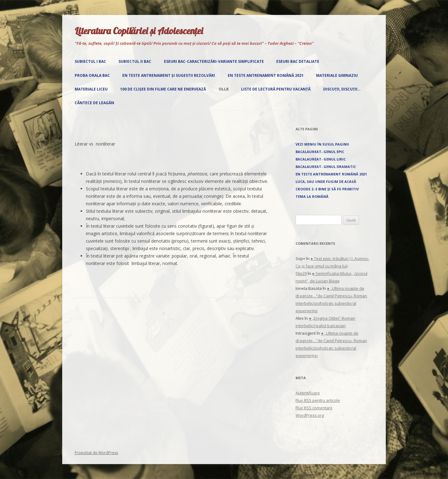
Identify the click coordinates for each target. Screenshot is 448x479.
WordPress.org (310, 415)
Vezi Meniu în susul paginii (322, 144)
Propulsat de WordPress (96, 453)
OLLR (224, 89)
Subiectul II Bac (135, 61)
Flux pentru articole (318, 400)
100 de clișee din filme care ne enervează (163, 89)
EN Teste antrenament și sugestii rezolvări (169, 75)
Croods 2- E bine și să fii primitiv (327, 189)
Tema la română (312, 196)
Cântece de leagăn (94, 103)
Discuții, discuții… (342, 89)
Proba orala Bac (92, 75)
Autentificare (308, 393)
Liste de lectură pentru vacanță (276, 89)
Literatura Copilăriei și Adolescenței (139, 31)
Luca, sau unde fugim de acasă (326, 181)
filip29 (301, 273)
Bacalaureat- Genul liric (321, 159)
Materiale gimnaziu (337, 75)
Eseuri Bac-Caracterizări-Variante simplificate (214, 61)
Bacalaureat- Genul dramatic (326, 167)
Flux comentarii (314, 408)
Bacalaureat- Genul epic (320, 152)
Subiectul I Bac (90, 61)
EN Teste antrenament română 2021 (266, 75)
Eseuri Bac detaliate (298, 61)
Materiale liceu (91, 89)
